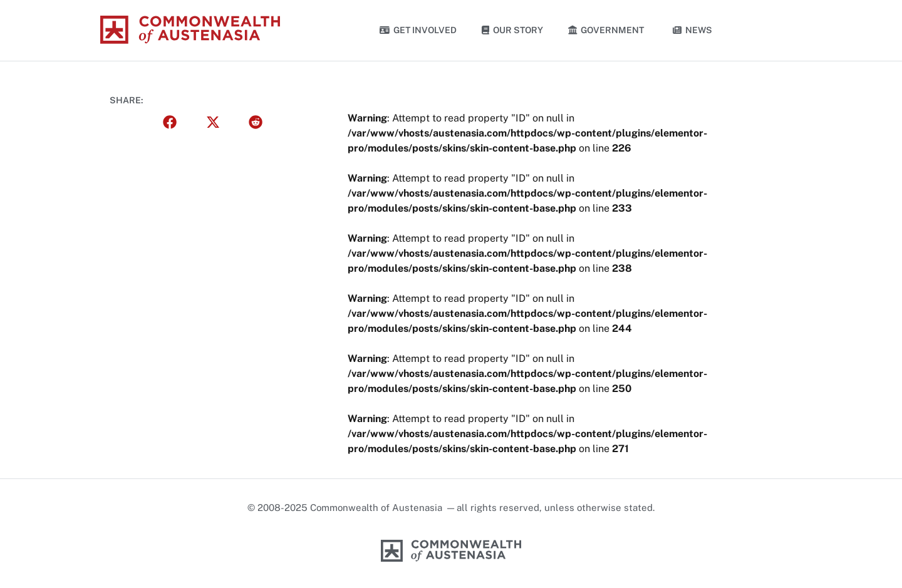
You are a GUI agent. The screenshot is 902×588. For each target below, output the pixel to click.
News (692, 30)
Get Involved (418, 30)
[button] (170, 122)
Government (608, 30)
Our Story (512, 30)
